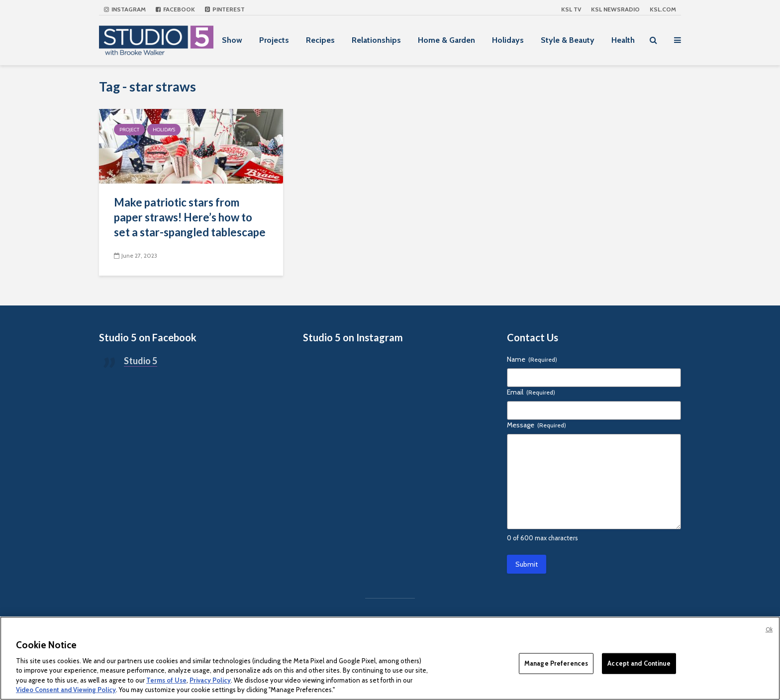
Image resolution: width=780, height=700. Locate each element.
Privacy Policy (210, 680)
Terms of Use (166, 680)
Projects (274, 40)
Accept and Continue (639, 663)
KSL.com (663, 9)
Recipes (320, 40)
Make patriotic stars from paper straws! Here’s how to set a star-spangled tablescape (190, 217)
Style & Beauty (568, 40)
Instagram (125, 9)
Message (536, 425)
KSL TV (571, 9)
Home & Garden (446, 40)
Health (623, 40)
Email (531, 392)
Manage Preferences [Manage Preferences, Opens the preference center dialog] (556, 663)
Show (232, 40)
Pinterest (225, 9)
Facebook (175, 9)
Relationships (376, 40)
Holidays (508, 40)
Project (129, 130)
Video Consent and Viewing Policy (66, 690)
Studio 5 (141, 361)
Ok (769, 629)
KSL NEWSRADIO (615, 9)
